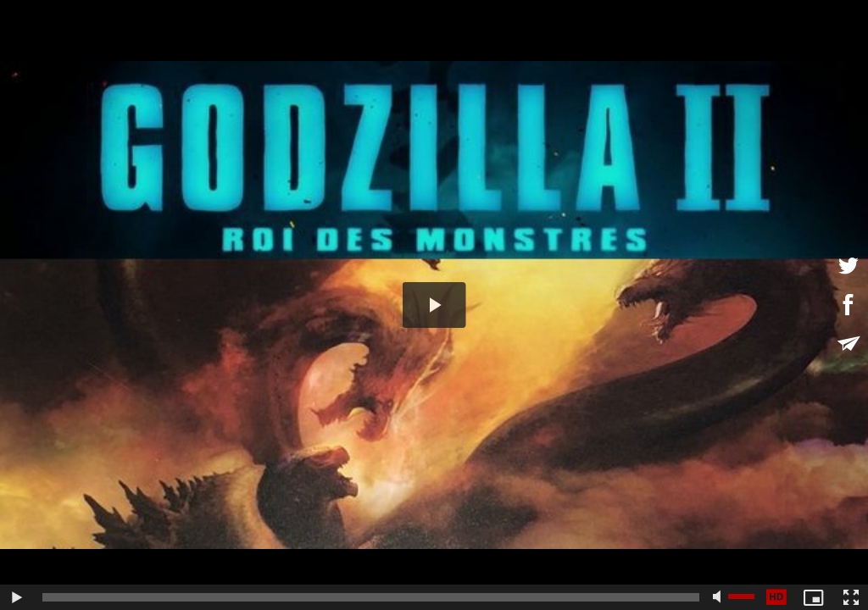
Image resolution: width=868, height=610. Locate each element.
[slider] (371, 597)
